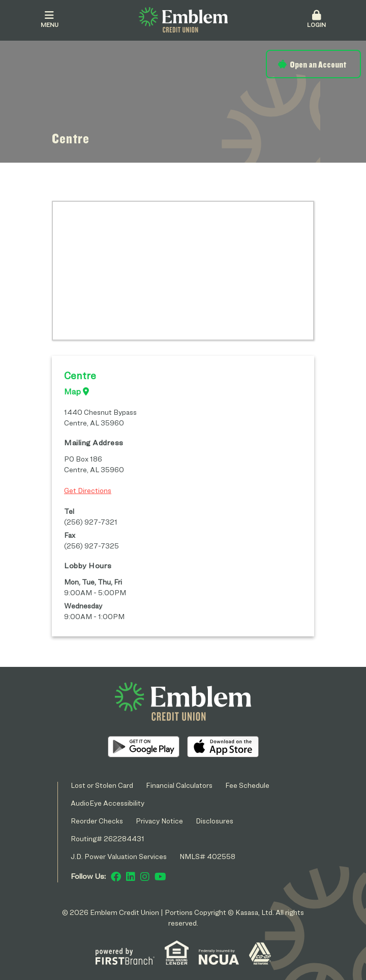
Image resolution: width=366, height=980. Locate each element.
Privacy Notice (159, 821)
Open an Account (318, 64)
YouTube (160, 877)
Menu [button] (50, 19)
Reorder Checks (97, 821)
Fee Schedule (247, 785)
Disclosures (215, 821)
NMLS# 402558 (207, 856)
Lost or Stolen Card (102, 785)
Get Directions (88, 490)
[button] (316, 20)
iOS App (223, 747)
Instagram (145, 877)
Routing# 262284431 (108, 838)
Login (316, 19)
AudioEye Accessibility (108, 803)
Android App (144, 747)
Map (77, 392)
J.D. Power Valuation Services (119, 856)
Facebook (116, 877)
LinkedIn (131, 877)
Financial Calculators (179, 785)
